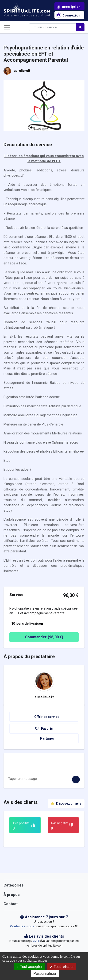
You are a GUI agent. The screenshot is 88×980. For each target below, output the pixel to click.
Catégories (14, 885)
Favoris (44, 729)
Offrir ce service (44, 717)
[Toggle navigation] (7, 27)
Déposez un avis (66, 803)
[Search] (53, 27)
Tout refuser (62, 967)
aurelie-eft (22, 71)
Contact (11, 904)
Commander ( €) (37, 637)
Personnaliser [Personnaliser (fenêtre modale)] (45, 974)
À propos (12, 895)
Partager (44, 738)
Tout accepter (29, 967)
